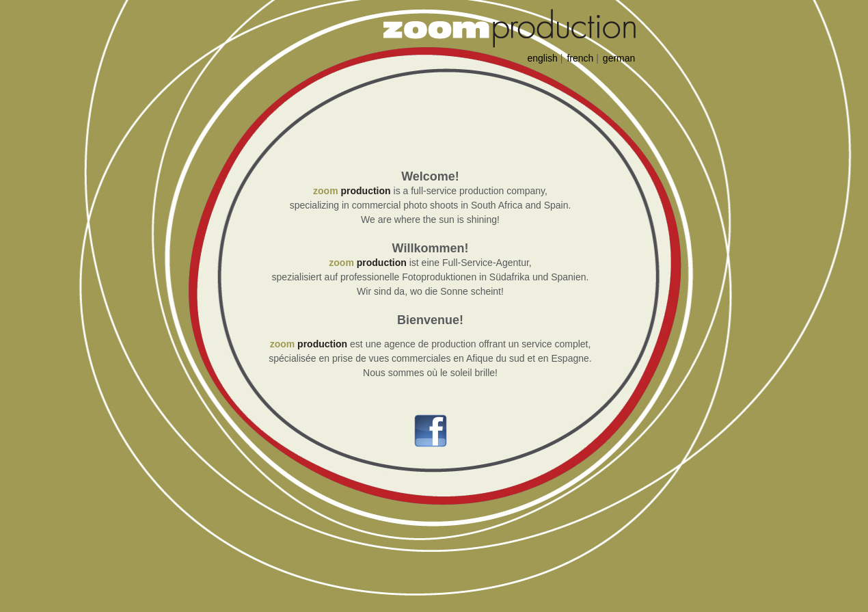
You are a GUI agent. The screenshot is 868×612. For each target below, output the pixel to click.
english (543, 58)
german (619, 58)
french (580, 58)
